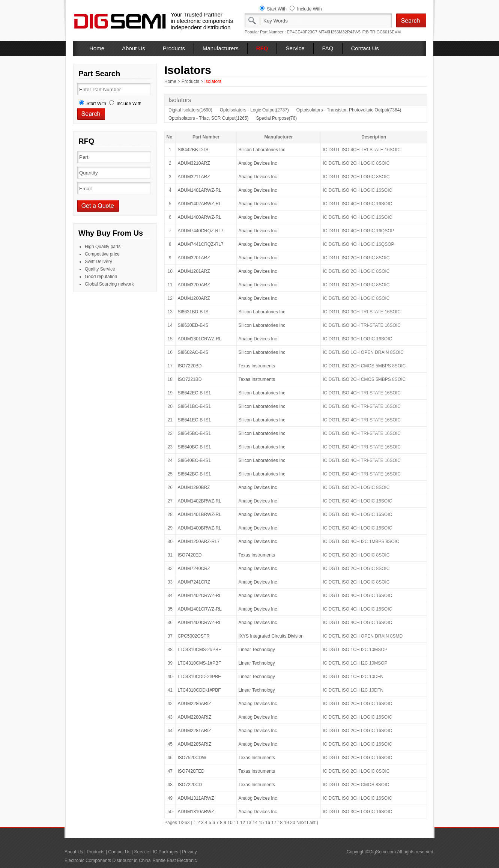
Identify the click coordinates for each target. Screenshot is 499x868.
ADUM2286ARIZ (194, 704)
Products (174, 48)
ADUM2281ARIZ (194, 731)
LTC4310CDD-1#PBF (199, 690)
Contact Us (365, 48)
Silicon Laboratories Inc (262, 150)
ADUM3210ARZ (194, 163)
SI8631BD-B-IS (193, 312)
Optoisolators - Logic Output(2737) (254, 110)
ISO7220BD (189, 366)
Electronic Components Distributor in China (107, 860)
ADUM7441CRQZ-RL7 (200, 244)
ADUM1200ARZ (194, 298)
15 (261, 823)
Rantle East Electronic (174, 860)
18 (280, 823)
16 (268, 823)
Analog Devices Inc (258, 163)
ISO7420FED (191, 771)
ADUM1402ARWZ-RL (199, 204)
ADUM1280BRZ (194, 487)
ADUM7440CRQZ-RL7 (200, 231)
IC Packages (165, 852)
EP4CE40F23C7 (302, 32)
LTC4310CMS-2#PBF (199, 650)
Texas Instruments (257, 366)
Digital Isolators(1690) (190, 110)
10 (230, 823)
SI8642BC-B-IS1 (194, 474)
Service (295, 48)
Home (97, 48)
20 (292, 823)
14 (255, 823)
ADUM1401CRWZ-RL (199, 609)
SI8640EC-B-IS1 (194, 460)
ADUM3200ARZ (194, 285)
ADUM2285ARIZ (194, 744)
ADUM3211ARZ (194, 177)
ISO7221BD (189, 379)
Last (311, 823)
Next (301, 823)
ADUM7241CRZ (194, 582)
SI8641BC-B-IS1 (194, 406)
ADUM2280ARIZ (194, 717)
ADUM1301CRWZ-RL (199, 339)
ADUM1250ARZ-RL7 (198, 542)
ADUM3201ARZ (194, 258)
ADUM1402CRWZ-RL (199, 596)
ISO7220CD (190, 785)
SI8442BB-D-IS (193, 150)
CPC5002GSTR (193, 636)
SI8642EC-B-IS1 (194, 393)
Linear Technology (257, 650)
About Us (134, 48)
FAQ (328, 48)
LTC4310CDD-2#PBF (199, 677)
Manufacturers (221, 48)
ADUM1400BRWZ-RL (199, 528)
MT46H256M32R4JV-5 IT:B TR (347, 32)
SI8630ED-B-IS (193, 325)
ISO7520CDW (192, 758)
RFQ (262, 48)
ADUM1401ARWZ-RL (199, 190)
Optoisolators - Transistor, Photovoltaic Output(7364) (349, 110)
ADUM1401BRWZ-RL (199, 514)
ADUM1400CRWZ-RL (199, 623)
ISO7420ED (189, 555)
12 (243, 823)
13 (249, 823)
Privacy (189, 852)
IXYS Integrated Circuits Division (271, 636)
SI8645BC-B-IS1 (194, 433)
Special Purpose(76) (276, 118)
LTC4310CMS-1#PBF (199, 663)
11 (236, 823)
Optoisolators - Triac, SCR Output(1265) (208, 118)
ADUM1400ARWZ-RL (199, 217)
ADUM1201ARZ (194, 271)
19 (286, 823)
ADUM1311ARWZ (196, 798)
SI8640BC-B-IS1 (194, 447)
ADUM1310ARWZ (196, 812)
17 (274, 823)
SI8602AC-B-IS (193, 352)
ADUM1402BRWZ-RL (199, 501)
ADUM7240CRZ (194, 569)
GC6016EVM (389, 32)
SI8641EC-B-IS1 (194, 420)
